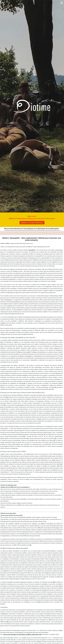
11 (55, 387)
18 (26, 470)
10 (24, 383)
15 (55, 438)
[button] (62, 2)
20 (54, 582)
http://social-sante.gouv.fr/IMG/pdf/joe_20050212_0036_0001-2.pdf (22, 634)
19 (31, 545)
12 (7, 397)
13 (5, 405)
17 (62, 464)
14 (45, 434)
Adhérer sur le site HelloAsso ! (32, 223)
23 (40, 602)
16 (54, 440)
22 (61, 600)
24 (7, 622)
